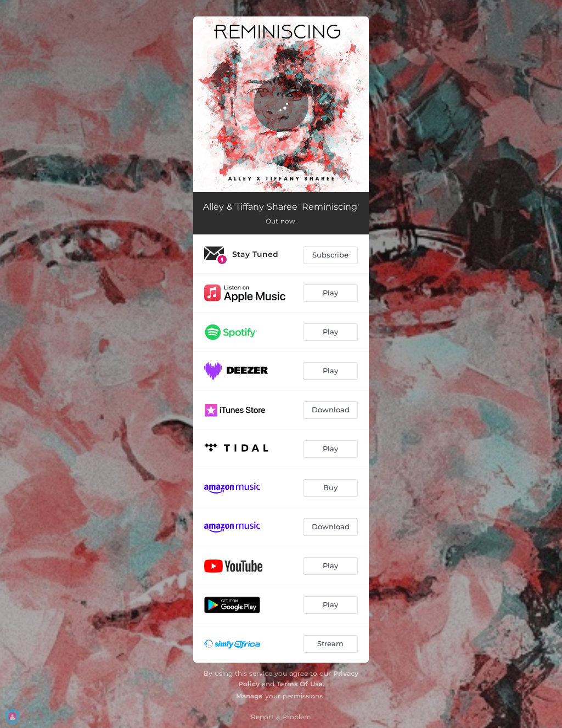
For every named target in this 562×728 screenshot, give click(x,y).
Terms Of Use (300, 684)
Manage (249, 696)
